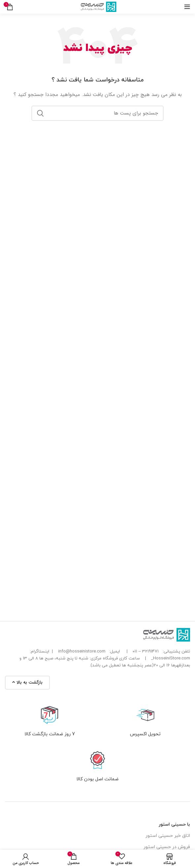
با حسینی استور (174, 824)
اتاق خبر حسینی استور (168, 836)
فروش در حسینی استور (167, 847)
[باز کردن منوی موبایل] (187, 7)
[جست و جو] (97, 113)
